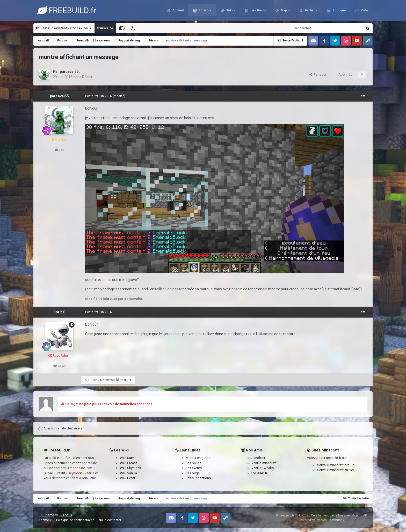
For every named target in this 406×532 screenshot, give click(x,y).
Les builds (193, 463)
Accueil (177, 10)
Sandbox (258, 458)
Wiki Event (128, 478)
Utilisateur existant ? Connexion (64, 28)
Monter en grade (198, 458)
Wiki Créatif (128, 463)
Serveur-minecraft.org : (335, 465)
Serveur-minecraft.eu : (334, 470)
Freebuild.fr (333, 458)
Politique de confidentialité (75, 520)
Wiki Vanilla (128, 473)
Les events (194, 468)
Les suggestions (198, 478)
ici (354, 465)
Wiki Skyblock (130, 468)
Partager (318, 74)
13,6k (59, 366)
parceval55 (69, 71)
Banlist (310, 10)
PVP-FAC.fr (259, 473)
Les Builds (258, 10)
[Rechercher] (315, 28)
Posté (99, 96)
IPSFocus (65, 515)
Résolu (88, 77)
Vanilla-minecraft (264, 463)
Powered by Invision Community (321, 520)
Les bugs (193, 473)
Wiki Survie (128, 458)
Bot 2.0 (59, 312)
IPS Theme (46, 515)
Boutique (339, 10)
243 (59, 150)
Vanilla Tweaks (263, 468)
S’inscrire (105, 28)
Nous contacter (110, 520)
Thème (45, 520)
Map (284, 10)
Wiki (229, 10)
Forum (204, 10)
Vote (364, 10)
